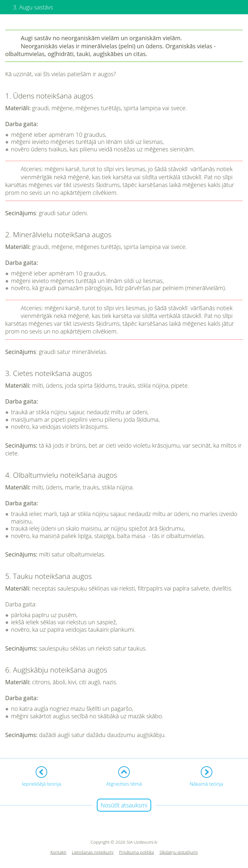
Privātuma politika (137, 852)
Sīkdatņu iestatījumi (178, 852)
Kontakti (58, 852)
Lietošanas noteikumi (93, 852)
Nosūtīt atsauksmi (124, 805)
